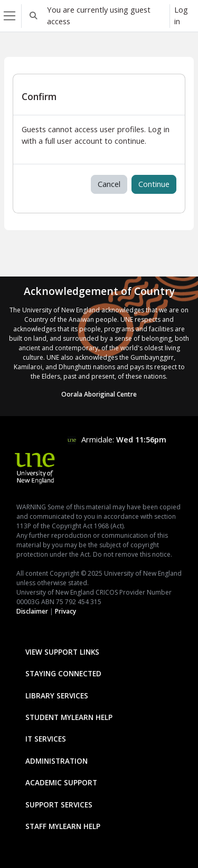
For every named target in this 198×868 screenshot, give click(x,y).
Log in (181, 15)
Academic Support (61, 782)
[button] (33, 16)
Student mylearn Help (69, 717)
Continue (154, 184)
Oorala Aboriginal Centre (99, 394)
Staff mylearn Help (63, 826)
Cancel (109, 184)
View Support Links (62, 652)
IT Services (46, 739)
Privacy (65, 611)
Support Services (59, 805)
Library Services (57, 696)
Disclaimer (32, 611)
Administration (56, 761)
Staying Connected (63, 673)
